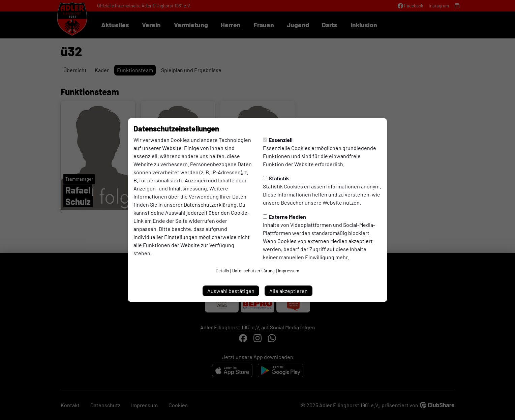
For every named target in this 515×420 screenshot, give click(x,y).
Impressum (289, 271)
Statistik (276, 178)
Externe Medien (284, 217)
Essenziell (278, 140)
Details (222, 271)
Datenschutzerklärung (210, 204)
